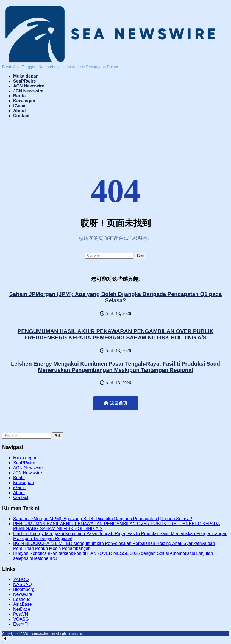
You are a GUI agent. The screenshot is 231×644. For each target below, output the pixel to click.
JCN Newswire (28, 91)
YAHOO (21, 579)
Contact (21, 116)
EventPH (22, 624)
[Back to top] (6, 639)
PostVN (21, 614)
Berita (19, 96)
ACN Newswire (29, 86)
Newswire (23, 594)
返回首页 (116, 403)
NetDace (22, 609)
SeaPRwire (25, 81)
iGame (20, 106)
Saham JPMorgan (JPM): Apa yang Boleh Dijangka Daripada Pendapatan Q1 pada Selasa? (116, 297)
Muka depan (26, 76)
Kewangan (24, 101)
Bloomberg (24, 589)
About (20, 111)
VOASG (21, 619)
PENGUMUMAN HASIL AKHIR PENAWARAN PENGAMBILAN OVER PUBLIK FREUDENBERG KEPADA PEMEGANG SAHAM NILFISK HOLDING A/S (115, 334)
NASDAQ (23, 584)
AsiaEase (23, 604)
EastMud (22, 599)
